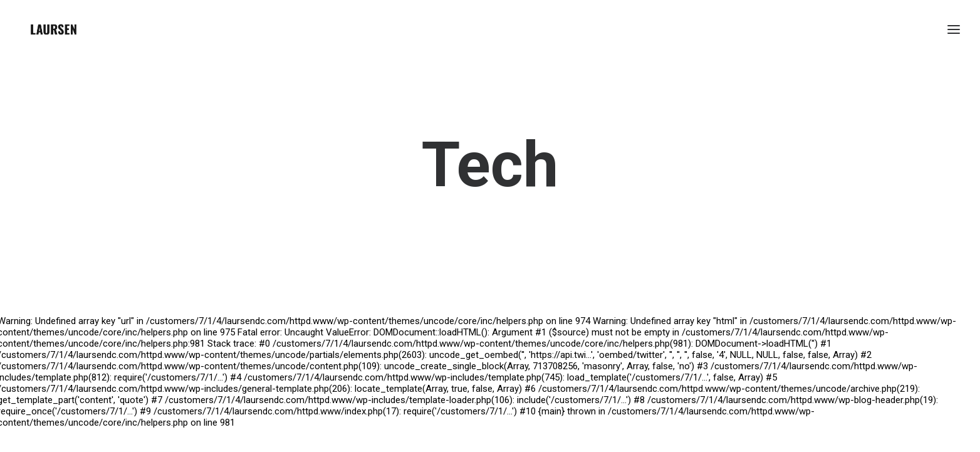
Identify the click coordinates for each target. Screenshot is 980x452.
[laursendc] (54, 29)
